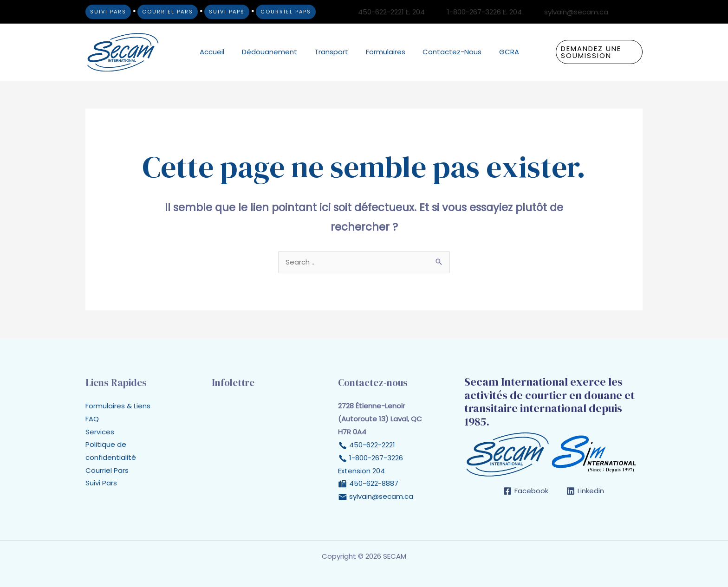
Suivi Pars (101, 484)
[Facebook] (624, 12)
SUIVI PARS (108, 12)
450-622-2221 (371, 445)
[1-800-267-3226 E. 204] (479, 12)
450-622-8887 (373, 484)
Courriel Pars (107, 471)
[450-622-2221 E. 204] (386, 12)
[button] (594, 52)
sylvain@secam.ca (381, 497)
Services (100, 432)
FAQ (92, 419)
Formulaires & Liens (118, 406)
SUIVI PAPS (227, 12)
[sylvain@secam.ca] (571, 12)
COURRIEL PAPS (286, 12)
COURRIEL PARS (168, 12)
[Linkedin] (638, 12)
